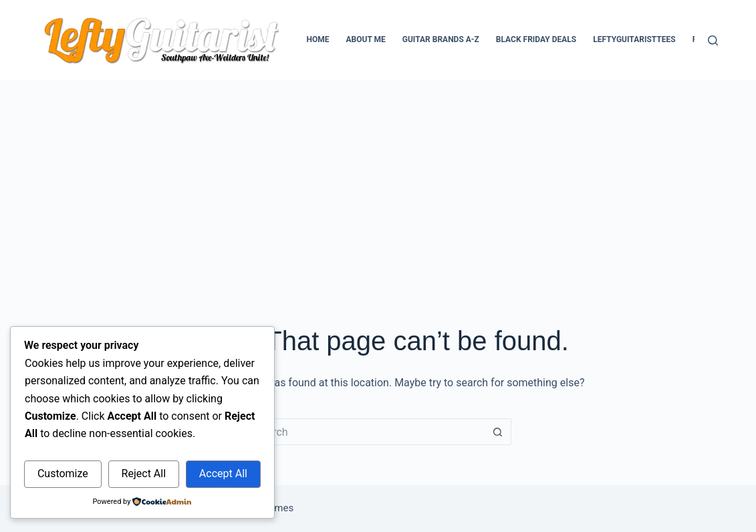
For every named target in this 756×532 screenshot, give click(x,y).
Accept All (223, 474)
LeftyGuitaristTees (634, 39)
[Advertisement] (378, 180)
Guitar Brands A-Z (441, 39)
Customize (63, 474)
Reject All (144, 474)
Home (318, 39)
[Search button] (498, 432)
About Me (366, 39)
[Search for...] (364, 432)
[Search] (713, 40)
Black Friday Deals (536, 39)
